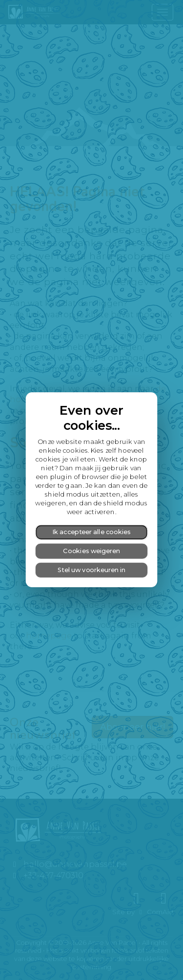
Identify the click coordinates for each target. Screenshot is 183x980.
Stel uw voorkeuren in (91, 570)
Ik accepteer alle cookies (91, 532)
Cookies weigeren (91, 551)
